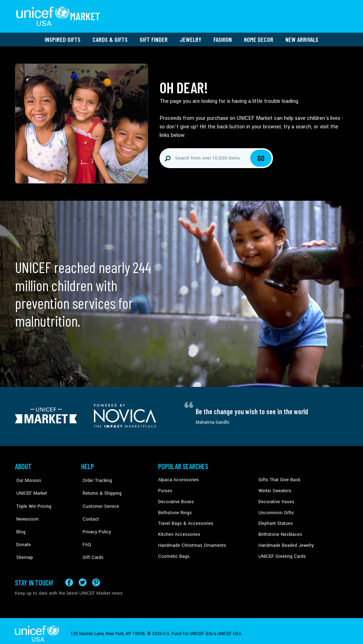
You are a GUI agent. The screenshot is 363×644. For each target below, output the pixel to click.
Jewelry (191, 37)
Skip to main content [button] (181, 0)
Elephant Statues (275, 521)
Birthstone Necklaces (279, 532)
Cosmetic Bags (173, 553)
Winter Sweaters (274, 488)
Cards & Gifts (110, 37)
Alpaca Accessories (177, 478)
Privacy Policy (95, 521)
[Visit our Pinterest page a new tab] (96, 577)
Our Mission (27, 478)
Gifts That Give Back (278, 478)
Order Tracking (95, 478)
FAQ (85, 532)
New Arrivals (302, 37)
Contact (89, 510)
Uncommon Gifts (275, 510)
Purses (165, 488)
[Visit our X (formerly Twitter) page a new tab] (83, 577)
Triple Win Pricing (32, 499)
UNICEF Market (29, 488)
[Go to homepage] (59, 15)
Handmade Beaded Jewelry (285, 542)
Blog (19, 521)
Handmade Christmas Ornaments (191, 542)
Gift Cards (91, 542)
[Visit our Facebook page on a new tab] (69, 577)
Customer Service (98, 499)
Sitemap (23, 542)
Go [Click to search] (261, 156)
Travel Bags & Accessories (184, 521)
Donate (22, 532)
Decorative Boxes (175, 499)
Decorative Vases (275, 499)
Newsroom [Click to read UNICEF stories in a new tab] (26, 510)
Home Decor (259, 37)
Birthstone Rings (175, 510)
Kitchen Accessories (178, 532)
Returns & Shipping (100, 488)
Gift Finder (154, 37)
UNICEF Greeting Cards (281, 553)
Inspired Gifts (63, 37)
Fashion (223, 37)
